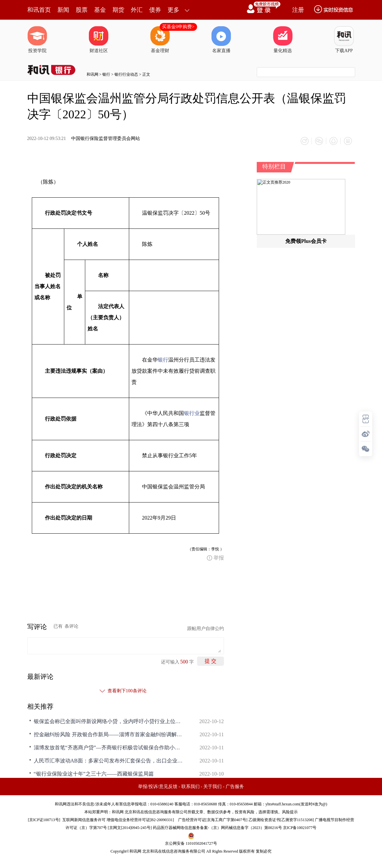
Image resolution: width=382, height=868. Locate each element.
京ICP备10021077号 (300, 828)
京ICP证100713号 (44, 820)
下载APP (344, 40)
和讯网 (92, 74)
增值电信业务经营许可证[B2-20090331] (140, 820)
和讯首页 (39, 10)
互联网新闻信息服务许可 (84, 820)
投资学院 (37, 40)
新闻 (63, 10)
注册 (298, 10)
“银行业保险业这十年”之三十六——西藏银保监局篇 (94, 774)
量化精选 (283, 40)
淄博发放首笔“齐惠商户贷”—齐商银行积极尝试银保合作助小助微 (109, 748)
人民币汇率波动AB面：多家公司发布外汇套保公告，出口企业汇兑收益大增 (109, 761)
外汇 (137, 10)
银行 (106, 74)
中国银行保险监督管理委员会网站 (106, 138)
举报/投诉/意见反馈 (158, 787)
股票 (82, 10)
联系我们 (191, 787)
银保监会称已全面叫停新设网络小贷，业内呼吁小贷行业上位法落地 (109, 721)
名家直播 (221, 40)
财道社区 (99, 40)
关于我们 (212, 787)
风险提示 (290, 812)
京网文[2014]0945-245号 (130, 828)
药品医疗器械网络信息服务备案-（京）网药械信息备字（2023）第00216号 (217, 828)
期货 (118, 10)
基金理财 (160, 40)
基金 (100, 10)
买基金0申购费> (178, 27)
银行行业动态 (126, 74)
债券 (155, 10)
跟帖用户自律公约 (206, 629)
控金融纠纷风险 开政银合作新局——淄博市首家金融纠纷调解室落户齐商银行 (109, 734)
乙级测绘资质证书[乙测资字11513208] (281, 820)
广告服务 (235, 787)
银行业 (192, 413)
